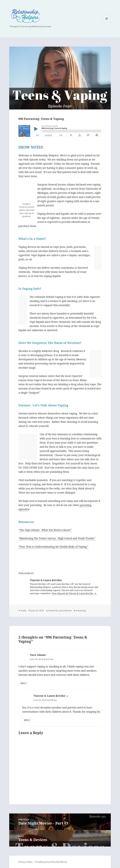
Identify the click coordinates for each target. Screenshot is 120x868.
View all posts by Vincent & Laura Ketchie (73, 593)
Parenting (81, 611)
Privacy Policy (25, 862)
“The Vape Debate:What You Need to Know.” (45, 530)
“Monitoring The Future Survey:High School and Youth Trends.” (57, 538)
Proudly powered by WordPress (51, 862)
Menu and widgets (107, 23)
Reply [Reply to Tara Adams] (23, 683)
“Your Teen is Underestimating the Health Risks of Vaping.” (53, 547)
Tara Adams (38, 655)
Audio (24, 611)
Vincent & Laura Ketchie (60, 611)
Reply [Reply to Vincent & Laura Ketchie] (27, 720)
